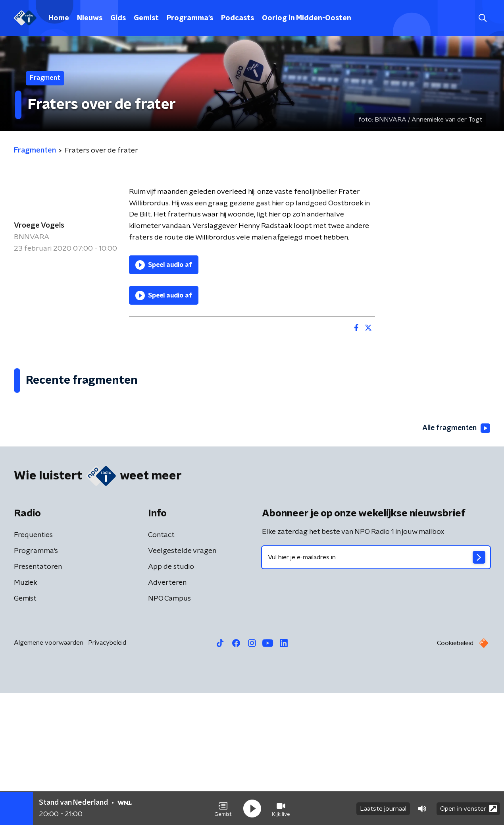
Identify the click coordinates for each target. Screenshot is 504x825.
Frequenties (33, 667)
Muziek (26, 715)
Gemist (146, 18)
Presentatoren (38, 699)
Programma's (190, 18)
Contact (161, 667)
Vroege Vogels (39, 226)
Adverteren (167, 715)
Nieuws (90, 18)
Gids (118, 18)
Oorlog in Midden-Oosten (307, 18)
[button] (223, 808)
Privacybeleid (107, 775)
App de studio (171, 699)
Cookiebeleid (455, 775)
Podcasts (238, 18)
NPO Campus (169, 730)
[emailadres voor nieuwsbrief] (376, 689)
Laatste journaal (383, 808)
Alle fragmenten (456, 560)
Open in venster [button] (468, 808)
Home (59, 18)
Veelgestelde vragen (182, 683)
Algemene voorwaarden (49, 775)
